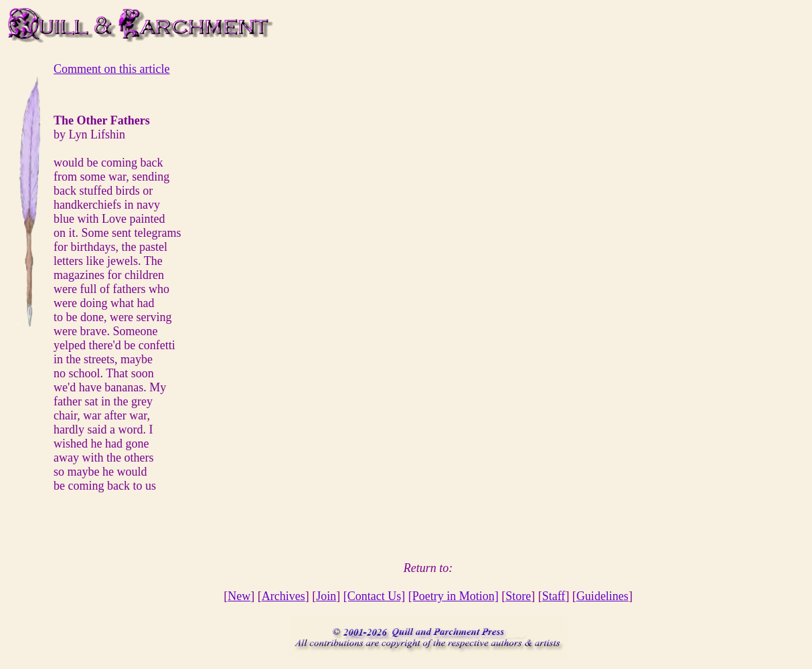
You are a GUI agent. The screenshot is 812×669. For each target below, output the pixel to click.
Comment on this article (111, 69)
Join (326, 596)
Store (518, 596)
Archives (283, 596)
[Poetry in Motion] (454, 596)
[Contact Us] (374, 596)
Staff (554, 596)
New (239, 596)
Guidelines (602, 596)
